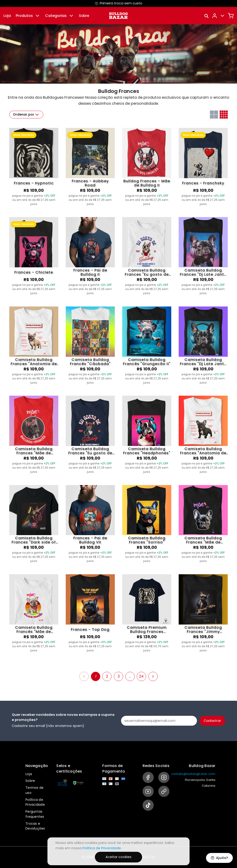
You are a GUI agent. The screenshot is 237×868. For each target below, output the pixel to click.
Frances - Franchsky (203, 183)
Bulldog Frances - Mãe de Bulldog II (147, 183)
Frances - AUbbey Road (90, 183)
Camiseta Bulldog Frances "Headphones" (147, 451)
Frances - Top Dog (90, 630)
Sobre (84, 16)
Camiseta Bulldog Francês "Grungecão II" (147, 362)
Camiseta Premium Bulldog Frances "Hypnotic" (147, 630)
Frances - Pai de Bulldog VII (90, 540)
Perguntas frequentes (35, 814)
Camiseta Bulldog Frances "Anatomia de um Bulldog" (34, 362)
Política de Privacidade (35, 802)
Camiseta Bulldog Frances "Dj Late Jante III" (203, 272)
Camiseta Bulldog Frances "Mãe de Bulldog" (203, 540)
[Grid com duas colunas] (214, 115)
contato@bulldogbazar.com (193, 774)
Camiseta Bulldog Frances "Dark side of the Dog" (34, 540)
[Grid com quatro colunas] (224, 115)
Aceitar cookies (118, 857)
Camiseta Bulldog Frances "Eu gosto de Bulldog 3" (90, 451)
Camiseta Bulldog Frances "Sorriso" (147, 540)
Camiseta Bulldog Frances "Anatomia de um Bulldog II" (203, 451)
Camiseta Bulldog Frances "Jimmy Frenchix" (203, 630)
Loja (7, 16)
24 (141, 676)
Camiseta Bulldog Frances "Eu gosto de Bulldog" (147, 272)
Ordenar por (26, 115)
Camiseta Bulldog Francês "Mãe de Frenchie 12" (34, 630)
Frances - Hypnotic (34, 183)
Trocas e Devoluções (35, 826)
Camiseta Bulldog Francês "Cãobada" (90, 362)
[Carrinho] (231, 16)
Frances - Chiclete (34, 272)
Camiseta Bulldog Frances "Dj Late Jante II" (203, 362)
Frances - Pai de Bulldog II (90, 272)
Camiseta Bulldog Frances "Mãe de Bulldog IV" (34, 451)
